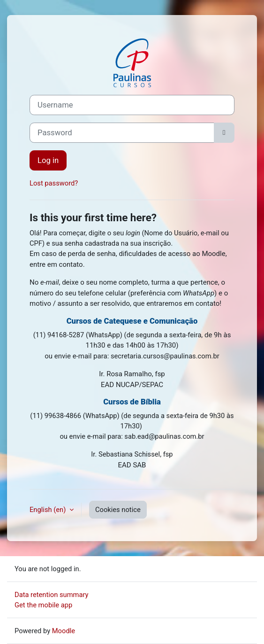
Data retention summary (52, 595)
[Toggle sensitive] (224, 133)
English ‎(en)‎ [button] (49, 510)
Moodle (64, 631)
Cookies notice (118, 510)
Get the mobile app (43, 605)
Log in (48, 160)
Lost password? (54, 183)
